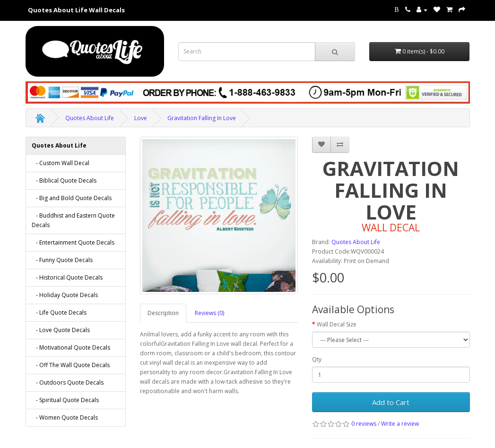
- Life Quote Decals (59, 312)
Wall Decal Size (337, 324)
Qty (317, 359)
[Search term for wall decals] (247, 52)
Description (163, 313)
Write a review (400, 424)
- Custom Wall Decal (61, 163)
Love (141, 118)
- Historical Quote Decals (67, 277)
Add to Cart (391, 402)
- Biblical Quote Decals (64, 180)
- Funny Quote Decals (62, 260)
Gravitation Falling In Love (202, 118)
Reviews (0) (209, 313)
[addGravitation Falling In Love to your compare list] (340, 145)
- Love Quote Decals (61, 330)
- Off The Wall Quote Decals (71, 365)
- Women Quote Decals (65, 417)
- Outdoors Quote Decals (68, 382)
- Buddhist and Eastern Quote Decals (73, 220)
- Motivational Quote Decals (71, 347)
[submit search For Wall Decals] (335, 52)
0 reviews (364, 424)
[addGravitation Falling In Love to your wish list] (321, 145)
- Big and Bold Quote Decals (72, 198)
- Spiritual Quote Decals (65, 400)
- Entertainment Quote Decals (73, 242)
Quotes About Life (90, 118)
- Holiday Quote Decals (65, 295)
